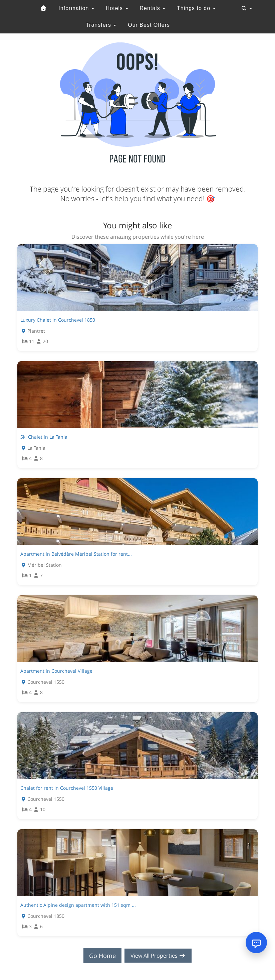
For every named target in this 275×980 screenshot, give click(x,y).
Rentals (152, 8)
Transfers (101, 25)
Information (76, 8)
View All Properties (158, 956)
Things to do (196, 8)
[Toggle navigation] (247, 8)
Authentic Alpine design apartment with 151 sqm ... (78, 905)
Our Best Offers (149, 25)
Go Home (99, 956)
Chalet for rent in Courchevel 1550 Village (67, 788)
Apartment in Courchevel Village (56, 671)
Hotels (117, 8)
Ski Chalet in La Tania (44, 437)
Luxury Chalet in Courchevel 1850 (58, 320)
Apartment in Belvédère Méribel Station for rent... (76, 554)
